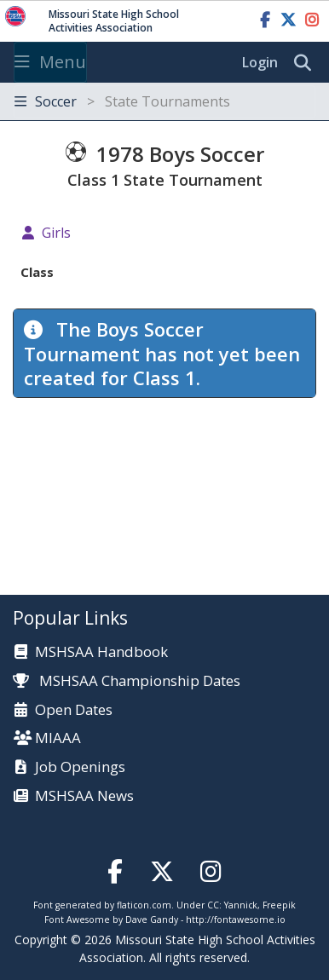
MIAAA (58, 738)
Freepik (279, 905)
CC (213, 905)
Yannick (241, 905)
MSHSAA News (84, 796)
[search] (307, 63)
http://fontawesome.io (236, 919)
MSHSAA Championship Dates (127, 680)
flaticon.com (144, 905)
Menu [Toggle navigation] (50, 62)
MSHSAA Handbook (101, 652)
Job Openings (80, 767)
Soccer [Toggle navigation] (122, 101)
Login (260, 62)
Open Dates (74, 710)
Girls (56, 233)
